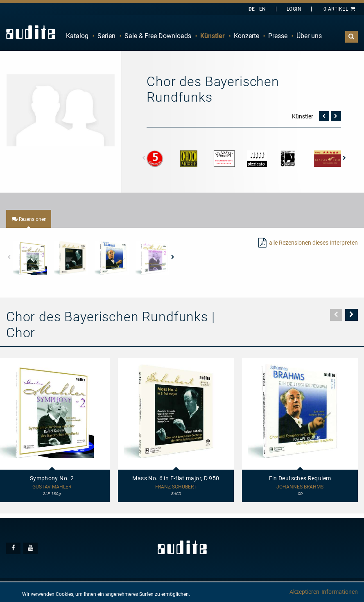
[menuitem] (77, 36)
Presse (278, 36)
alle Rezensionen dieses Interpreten (313, 243)
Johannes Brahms (300, 487)
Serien (106, 36)
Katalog (77, 36)
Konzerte (246, 36)
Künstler (213, 36)
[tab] (29, 219)
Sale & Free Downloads (158, 36)
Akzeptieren (304, 592)
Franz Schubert (176, 487)
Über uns (309, 36)
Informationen (340, 592)
